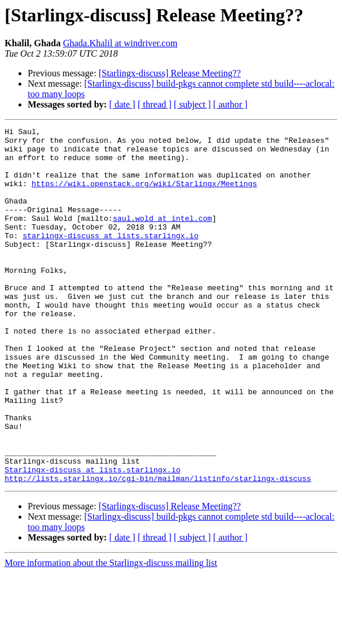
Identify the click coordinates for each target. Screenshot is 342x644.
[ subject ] (192, 104)
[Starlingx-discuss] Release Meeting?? (170, 73)
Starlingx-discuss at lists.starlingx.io (92, 539)
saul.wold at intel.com (162, 237)
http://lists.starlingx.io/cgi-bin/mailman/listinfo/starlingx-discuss (158, 549)
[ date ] (122, 104)
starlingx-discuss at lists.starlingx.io (110, 258)
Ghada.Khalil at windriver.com (120, 43)
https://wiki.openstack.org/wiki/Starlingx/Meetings (144, 195)
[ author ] (231, 104)
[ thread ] (155, 104)
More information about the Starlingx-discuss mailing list (111, 634)
